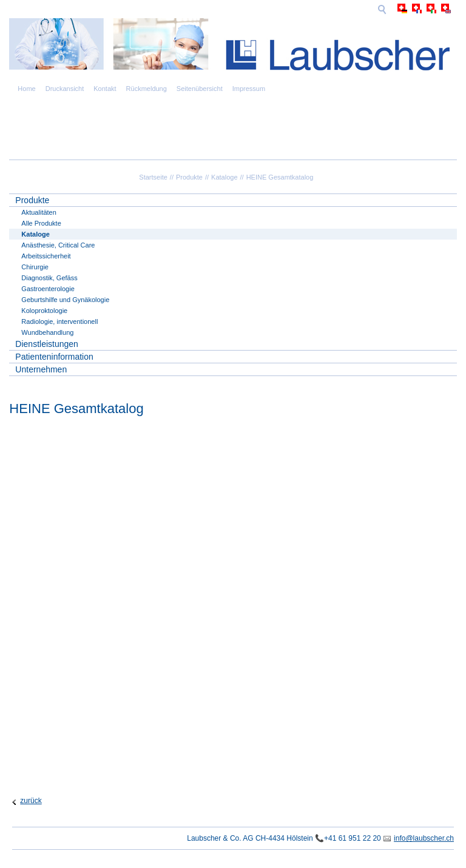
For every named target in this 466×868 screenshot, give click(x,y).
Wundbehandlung (47, 332)
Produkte (189, 177)
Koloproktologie (44, 311)
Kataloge (224, 177)
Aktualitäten (39, 212)
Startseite (153, 177)
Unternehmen (41, 369)
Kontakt (105, 89)
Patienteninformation (54, 357)
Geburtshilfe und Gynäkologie (65, 300)
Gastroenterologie (48, 289)
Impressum (249, 89)
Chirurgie (35, 267)
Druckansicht (65, 89)
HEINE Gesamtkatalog (280, 177)
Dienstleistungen (47, 344)
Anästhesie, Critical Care (58, 245)
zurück (31, 801)
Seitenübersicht (200, 89)
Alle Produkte (41, 223)
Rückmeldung (147, 89)
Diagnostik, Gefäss (49, 278)
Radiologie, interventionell (59, 321)
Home (26, 89)
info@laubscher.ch (424, 838)
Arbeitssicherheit (46, 256)
